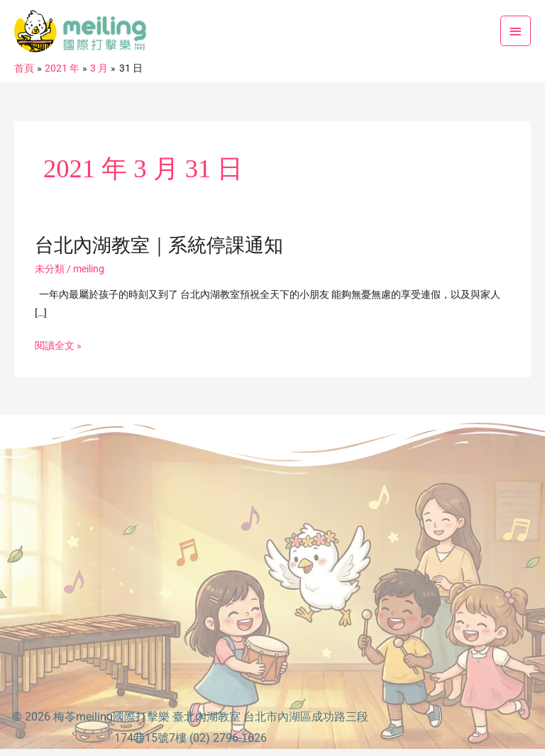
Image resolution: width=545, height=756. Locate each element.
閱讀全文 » (58, 346)
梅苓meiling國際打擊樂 (111, 717)
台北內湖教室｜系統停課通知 (159, 245)
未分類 (50, 269)
